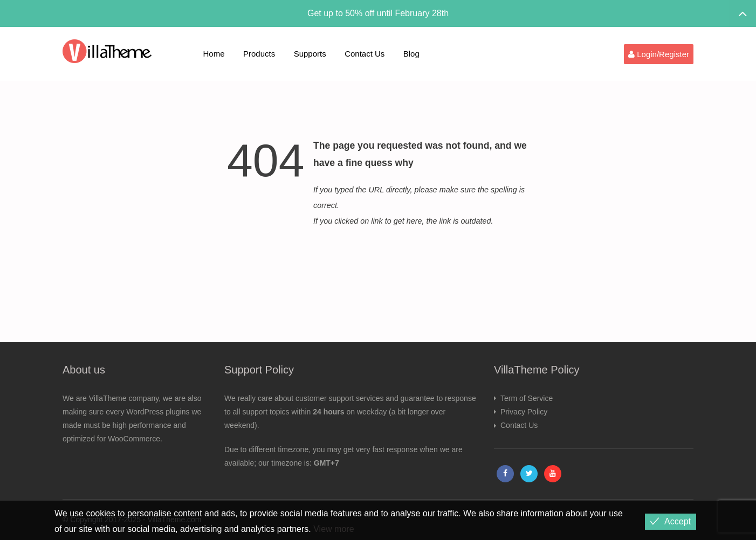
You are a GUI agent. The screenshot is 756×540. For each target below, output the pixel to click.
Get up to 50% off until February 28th (378, 13)
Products (259, 54)
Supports (310, 54)
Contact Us (365, 54)
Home (214, 54)
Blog (411, 54)
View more (334, 529)
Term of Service (527, 398)
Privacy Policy (524, 412)
